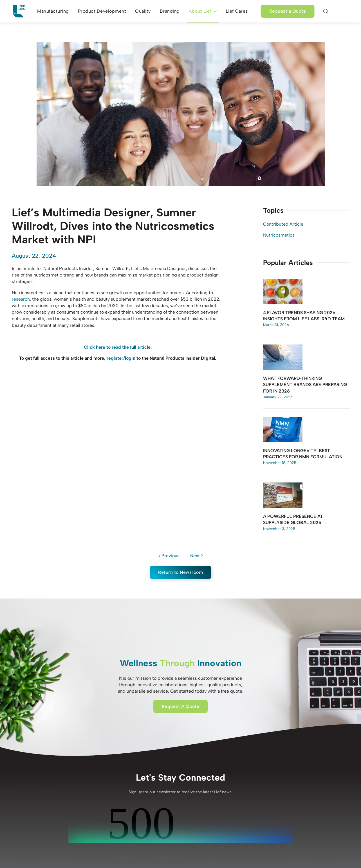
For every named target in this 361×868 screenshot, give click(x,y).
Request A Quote (181, 706)
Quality (143, 11)
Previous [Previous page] (169, 556)
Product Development (102, 11)
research (21, 299)
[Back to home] (19, 11)
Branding (170, 11)
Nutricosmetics (279, 235)
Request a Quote (288, 11)
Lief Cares (237, 11)
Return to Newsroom (180, 572)
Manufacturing (53, 11)
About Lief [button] (203, 11)
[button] (326, 11)
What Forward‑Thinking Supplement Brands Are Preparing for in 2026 (305, 385)
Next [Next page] (197, 556)
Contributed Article (283, 224)
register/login (121, 358)
